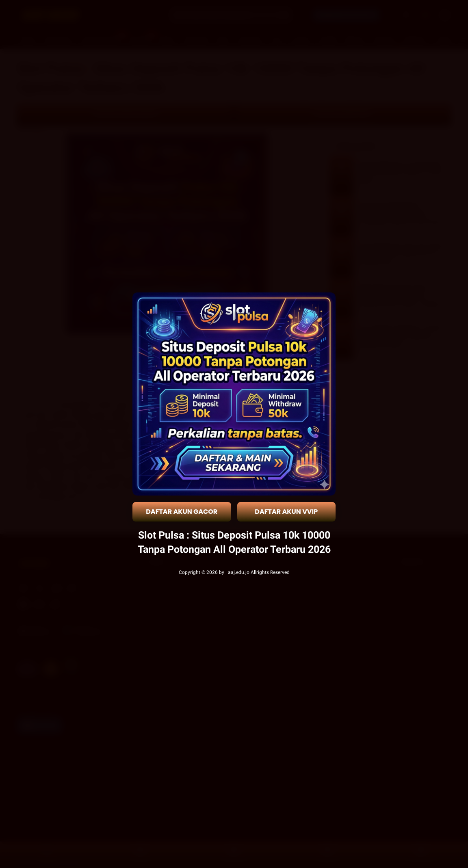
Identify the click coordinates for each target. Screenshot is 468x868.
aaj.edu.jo (239, 572)
